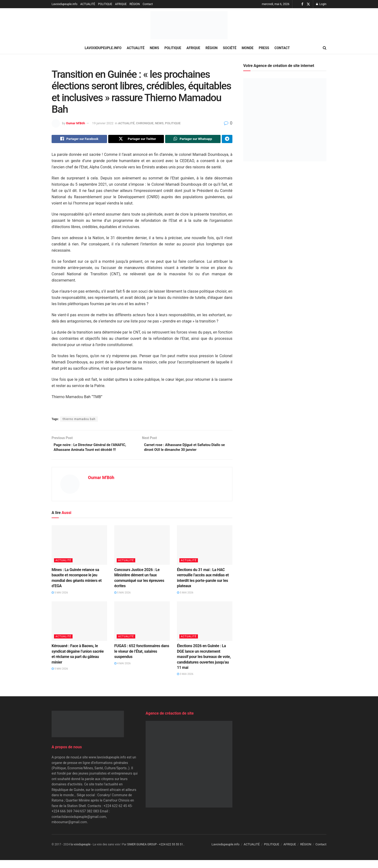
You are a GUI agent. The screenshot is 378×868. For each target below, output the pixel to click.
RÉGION (135, 4)
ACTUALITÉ (88, 4)
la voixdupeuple (81, 852)
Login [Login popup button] (321, 4)
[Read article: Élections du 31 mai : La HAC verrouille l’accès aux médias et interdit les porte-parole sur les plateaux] (205, 553)
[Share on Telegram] (227, 139)
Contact (148, 4)
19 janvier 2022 (103, 123)
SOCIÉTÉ (230, 48)
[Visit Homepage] (189, 25)
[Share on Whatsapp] (193, 139)
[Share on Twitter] (136, 139)
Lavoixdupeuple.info (64, 4)
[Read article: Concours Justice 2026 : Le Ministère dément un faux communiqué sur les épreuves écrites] (142, 553)
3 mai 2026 (185, 682)
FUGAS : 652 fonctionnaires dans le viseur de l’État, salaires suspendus (142, 659)
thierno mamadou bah (79, 420)
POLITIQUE (105, 4)
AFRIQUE (121, 4)
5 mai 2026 (60, 601)
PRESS (264, 48)
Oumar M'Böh (76, 123)
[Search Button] (325, 48)
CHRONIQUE (145, 123)
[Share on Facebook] (79, 139)
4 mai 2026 (122, 671)
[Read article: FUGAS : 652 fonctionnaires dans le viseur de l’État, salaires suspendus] (142, 629)
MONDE (248, 48)
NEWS (154, 48)
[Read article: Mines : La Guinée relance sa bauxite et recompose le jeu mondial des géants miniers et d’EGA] (79, 553)
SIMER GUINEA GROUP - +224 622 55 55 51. (156, 852)
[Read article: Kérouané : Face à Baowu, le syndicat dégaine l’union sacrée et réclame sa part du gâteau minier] (79, 629)
